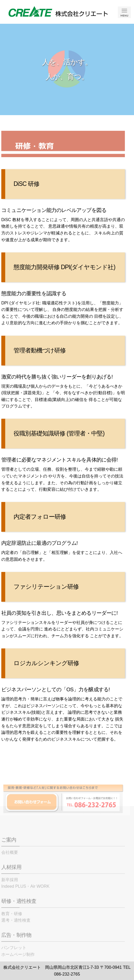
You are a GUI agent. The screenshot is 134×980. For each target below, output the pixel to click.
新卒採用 (10, 887)
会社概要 (10, 860)
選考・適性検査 (16, 928)
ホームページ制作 (18, 962)
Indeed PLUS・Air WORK (25, 894)
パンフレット (14, 955)
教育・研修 (12, 921)
